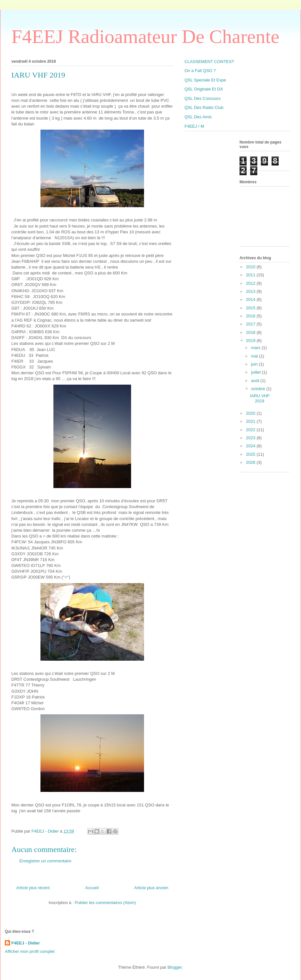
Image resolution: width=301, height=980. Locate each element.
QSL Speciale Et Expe (205, 80)
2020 (251, 413)
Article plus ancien (151, 888)
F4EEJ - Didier (26, 943)
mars (256, 348)
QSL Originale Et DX (204, 89)
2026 (251, 462)
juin (255, 364)
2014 (251, 299)
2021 (251, 421)
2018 (251, 332)
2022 (251, 430)
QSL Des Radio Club (204, 107)
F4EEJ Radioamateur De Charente (145, 37)
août (256, 381)
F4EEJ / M (194, 126)
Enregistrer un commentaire (45, 861)
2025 (251, 454)
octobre (259, 389)
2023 (251, 438)
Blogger (174, 967)
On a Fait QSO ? (200, 71)
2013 (251, 291)
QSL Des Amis (198, 117)
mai (255, 356)
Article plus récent (33, 888)
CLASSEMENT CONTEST (209, 62)
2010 (251, 267)
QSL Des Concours (203, 98)
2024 (251, 446)
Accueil (92, 888)
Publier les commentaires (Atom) (105, 903)
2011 (251, 275)
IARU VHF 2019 (260, 398)
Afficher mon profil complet (30, 951)
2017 (251, 324)
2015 (251, 308)
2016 (251, 316)
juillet (256, 372)
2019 (251, 341)
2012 (251, 283)
